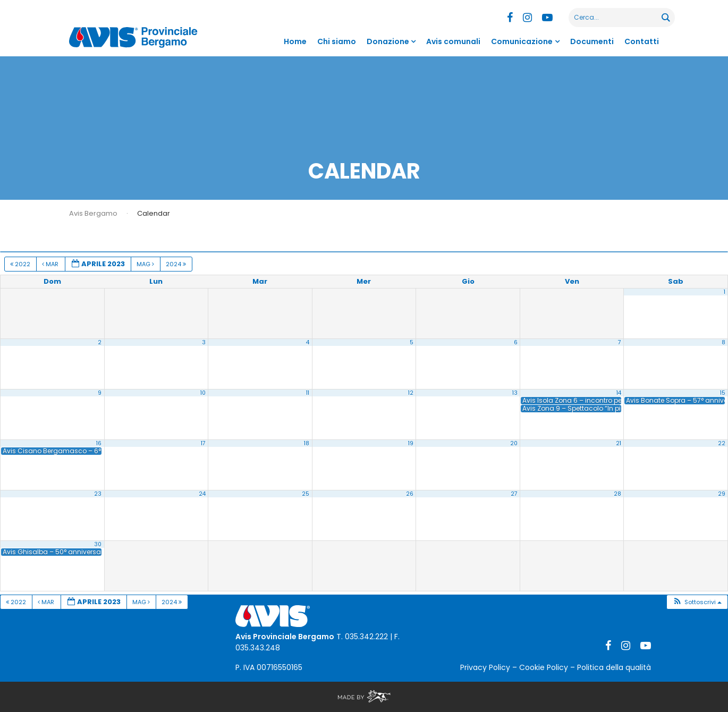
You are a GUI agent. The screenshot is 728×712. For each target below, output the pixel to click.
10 (203, 393)
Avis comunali (453, 41)
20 (514, 443)
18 (307, 443)
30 (98, 544)
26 (410, 494)
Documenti (592, 41)
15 (723, 393)
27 (514, 494)
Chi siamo (337, 41)
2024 (177, 264)
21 (619, 443)
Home (295, 41)
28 (617, 494)
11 (308, 393)
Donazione (388, 41)
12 (411, 393)
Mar (51, 264)
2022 (21, 264)
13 (515, 393)
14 (619, 393)
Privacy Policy (485, 667)
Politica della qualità (614, 667)
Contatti (642, 41)
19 (411, 443)
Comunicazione (522, 41)
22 (722, 443)
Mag (146, 264)
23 (98, 494)
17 (203, 443)
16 (99, 443)
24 (202, 494)
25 (306, 494)
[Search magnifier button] (665, 18)
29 (722, 494)
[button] (697, 602)
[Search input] (616, 18)
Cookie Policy (544, 667)
